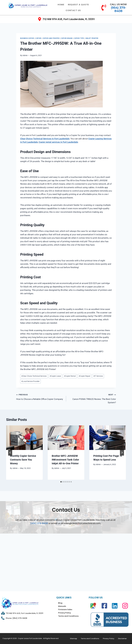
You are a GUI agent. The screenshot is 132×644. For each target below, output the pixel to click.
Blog (60, 603)
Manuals (62, 606)
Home (61, 5)
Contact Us (73, 10)
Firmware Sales (65, 609)
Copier (38, 38)
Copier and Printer (51, 38)
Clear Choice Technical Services (34, 376)
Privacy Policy (64, 613)
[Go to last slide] (10, 453)
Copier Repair (85, 376)
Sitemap (73, 639)
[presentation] (24, 438)
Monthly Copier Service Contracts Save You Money (23, 460)
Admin (25, 55)
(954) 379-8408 (39, 523)
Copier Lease (55, 376)
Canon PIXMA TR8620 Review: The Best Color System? (92, 398)
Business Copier (27, 38)
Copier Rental (70, 376)
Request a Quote (78, 5)
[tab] (61, 482)
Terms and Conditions (68, 616)
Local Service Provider (30, 381)
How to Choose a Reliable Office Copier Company (40, 397)
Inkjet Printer (92, 38)
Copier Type (79, 38)
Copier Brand (67, 38)
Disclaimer (122, 639)
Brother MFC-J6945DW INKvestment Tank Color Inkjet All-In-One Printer (65, 460)
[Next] (122, 453)
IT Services (98, 376)
